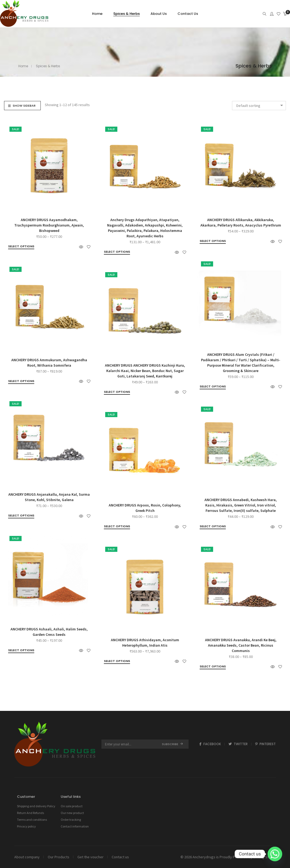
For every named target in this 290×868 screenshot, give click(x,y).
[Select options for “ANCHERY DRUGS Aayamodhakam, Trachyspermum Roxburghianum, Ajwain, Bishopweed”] (21, 246)
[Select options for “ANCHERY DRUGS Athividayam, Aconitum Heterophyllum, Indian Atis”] (117, 661)
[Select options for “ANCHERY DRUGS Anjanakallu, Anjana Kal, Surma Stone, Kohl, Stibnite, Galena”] (21, 516)
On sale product (72, 806)
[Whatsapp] (275, 854)
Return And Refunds (30, 813)
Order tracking (71, 820)
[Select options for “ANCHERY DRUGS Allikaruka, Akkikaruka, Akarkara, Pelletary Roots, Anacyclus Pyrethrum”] (213, 241)
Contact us (120, 857)
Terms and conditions (32, 820)
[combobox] (259, 106)
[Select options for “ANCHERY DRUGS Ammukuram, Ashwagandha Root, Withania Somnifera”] (21, 381)
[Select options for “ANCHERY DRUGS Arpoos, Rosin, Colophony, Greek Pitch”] (117, 526)
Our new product (72, 813)
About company (27, 857)
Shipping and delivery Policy (36, 806)
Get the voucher (91, 857)
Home (23, 66)
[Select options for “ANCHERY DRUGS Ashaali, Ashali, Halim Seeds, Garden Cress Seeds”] (21, 650)
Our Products (59, 857)
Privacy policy (26, 826)
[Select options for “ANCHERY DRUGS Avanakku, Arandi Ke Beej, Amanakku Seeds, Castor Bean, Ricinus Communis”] (213, 667)
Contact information (75, 826)
